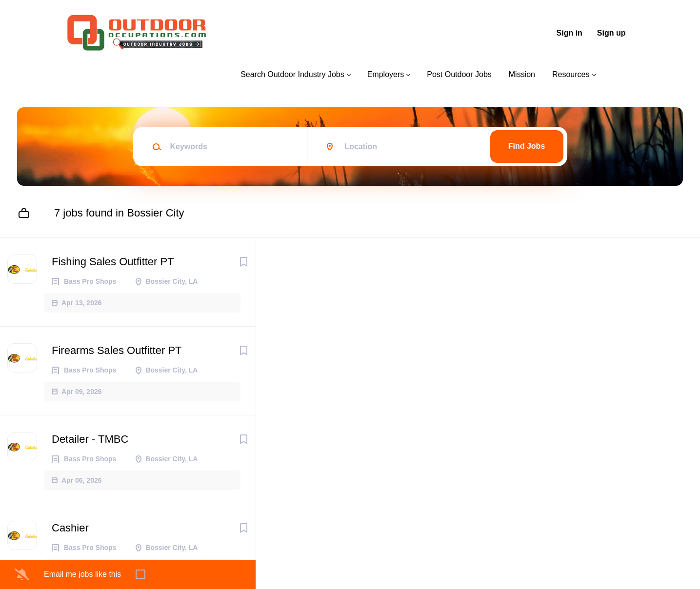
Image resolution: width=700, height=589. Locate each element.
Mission (522, 74)
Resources (571, 74)
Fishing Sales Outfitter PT (113, 262)
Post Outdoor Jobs (459, 74)
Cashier (70, 528)
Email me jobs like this (82, 574)
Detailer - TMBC (90, 439)
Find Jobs (527, 146)
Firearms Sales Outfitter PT (117, 350)
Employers (386, 74)
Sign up (611, 33)
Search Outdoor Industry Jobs (292, 74)
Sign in (570, 33)
